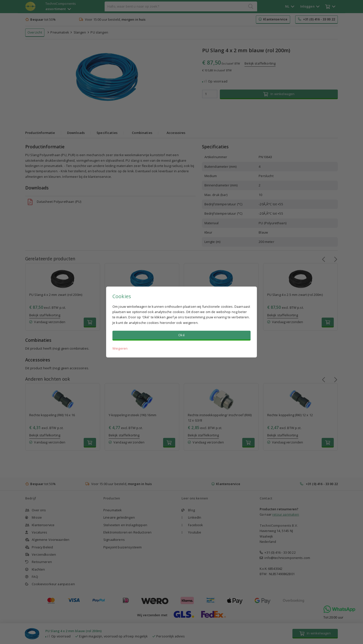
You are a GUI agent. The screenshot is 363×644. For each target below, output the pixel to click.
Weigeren (120, 348)
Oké (181, 335)
